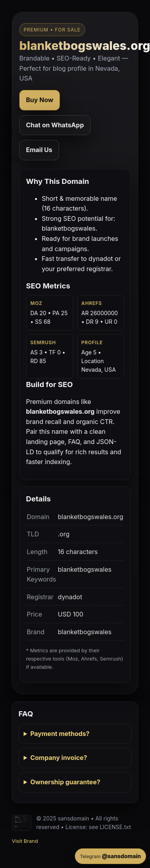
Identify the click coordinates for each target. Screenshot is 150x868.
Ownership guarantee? (65, 782)
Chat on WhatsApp (55, 125)
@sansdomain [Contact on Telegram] (110, 856)
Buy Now (40, 100)
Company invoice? (59, 758)
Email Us (39, 150)
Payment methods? (60, 734)
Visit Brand (25, 841)
